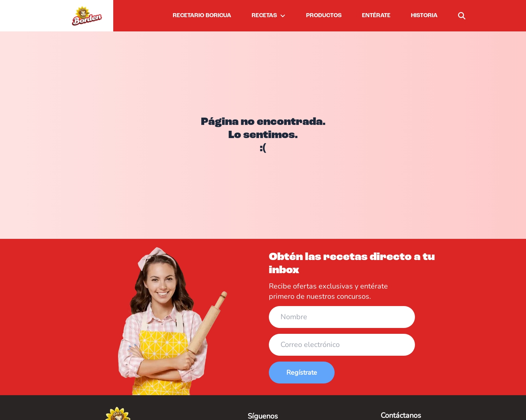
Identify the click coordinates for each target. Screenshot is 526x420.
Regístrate (302, 373)
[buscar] (462, 16)
